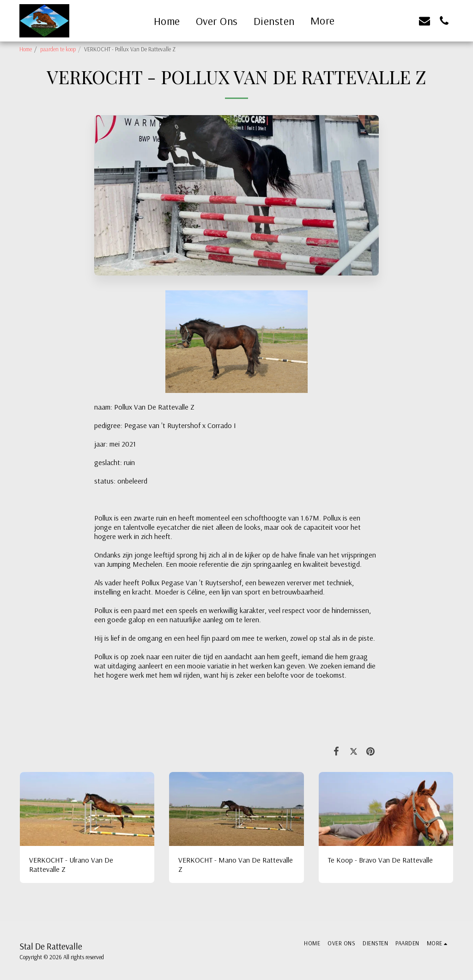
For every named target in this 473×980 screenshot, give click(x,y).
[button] (386, 21)
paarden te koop (58, 49)
